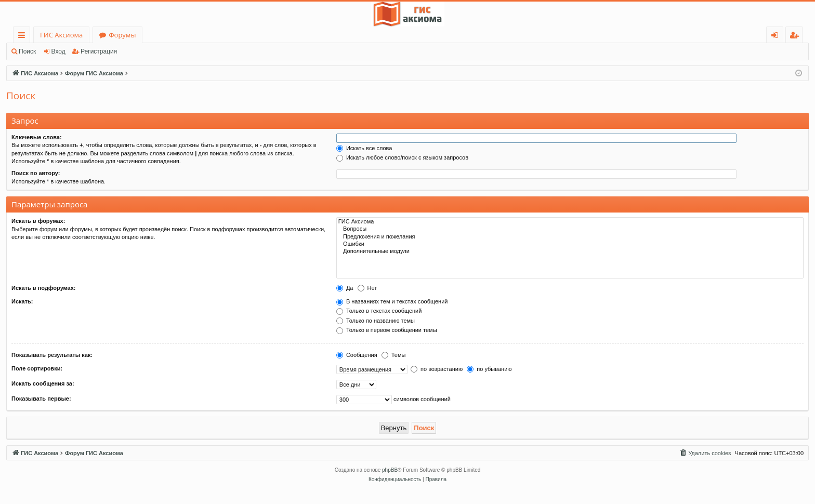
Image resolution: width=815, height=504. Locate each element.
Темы (394, 355)
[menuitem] (705, 453)
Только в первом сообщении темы (387, 330)
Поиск (27, 51)
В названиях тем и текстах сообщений (392, 301)
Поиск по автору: (36, 173)
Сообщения (357, 355)
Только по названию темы (376, 321)
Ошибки (570, 244)
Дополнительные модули (570, 251)
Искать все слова (364, 148)
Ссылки (24, 37)
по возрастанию (437, 369)
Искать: (22, 301)
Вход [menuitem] (777, 37)
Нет (367, 288)
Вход (58, 51)
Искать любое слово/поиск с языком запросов (402, 157)
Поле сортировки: (37, 368)
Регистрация (99, 51)
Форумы (122, 35)
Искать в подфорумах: (44, 288)
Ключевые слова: (37, 137)
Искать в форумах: (38, 221)
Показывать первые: (41, 399)
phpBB (390, 470)
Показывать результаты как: (52, 355)
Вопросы (570, 229)
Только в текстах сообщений (379, 311)
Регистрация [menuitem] (797, 37)
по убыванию (489, 369)
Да (345, 288)
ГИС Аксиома (61, 35)
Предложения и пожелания (570, 237)
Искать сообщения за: (43, 383)
